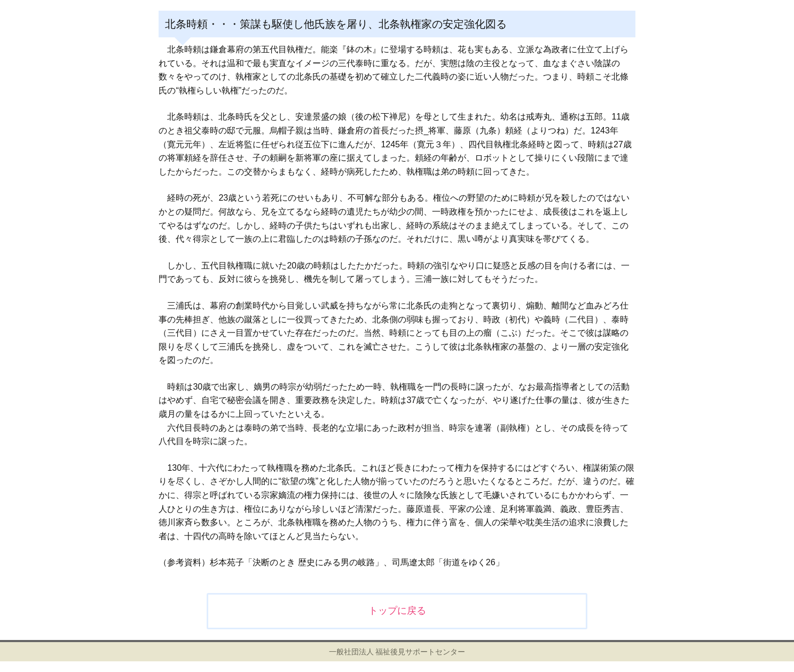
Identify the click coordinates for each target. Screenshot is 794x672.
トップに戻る (397, 611)
